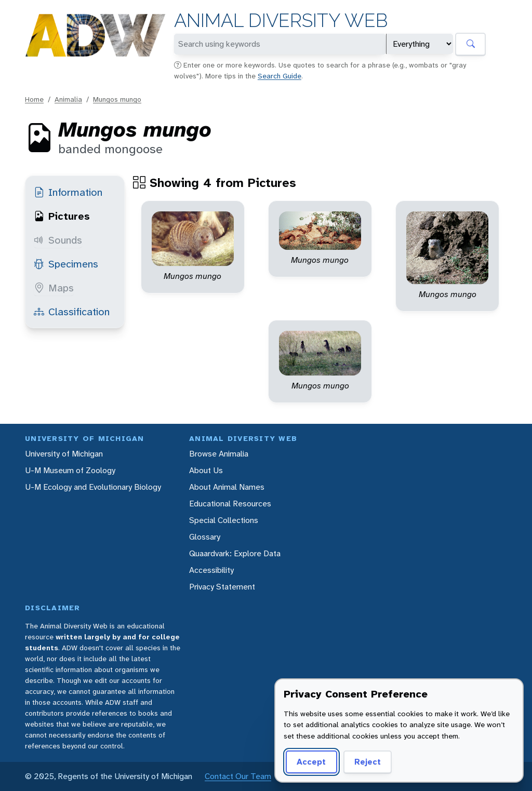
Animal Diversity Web (281, 21)
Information (68, 192)
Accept (311, 762)
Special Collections (224, 520)
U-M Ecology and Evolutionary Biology (93, 487)
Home (34, 99)
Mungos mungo (117, 99)
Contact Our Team (238, 776)
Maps (54, 288)
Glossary (205, 537)
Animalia (68, 99)
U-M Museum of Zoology (70, 470)
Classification (72, 312)
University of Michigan (64, 454)
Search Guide (280, 76)
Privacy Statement (222, 587)
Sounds (58, 240)
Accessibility (211, 570)
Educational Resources (230, 504)
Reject (368, 762)
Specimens (66, 264)
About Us (206, 470)
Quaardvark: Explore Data (235, 553)
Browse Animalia (219, 454)
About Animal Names (227, 487)
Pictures (62, 216)
